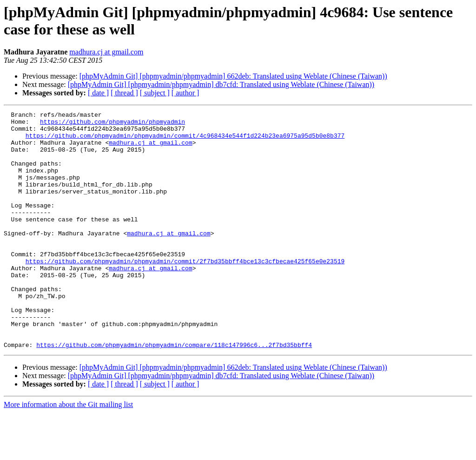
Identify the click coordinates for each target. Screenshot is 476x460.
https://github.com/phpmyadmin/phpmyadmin (112, 124)
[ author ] (185, 93)
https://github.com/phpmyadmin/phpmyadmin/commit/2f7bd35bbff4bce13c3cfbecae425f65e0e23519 (185, 292)
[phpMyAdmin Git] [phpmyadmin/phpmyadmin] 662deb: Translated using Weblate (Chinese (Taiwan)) (233, 76)
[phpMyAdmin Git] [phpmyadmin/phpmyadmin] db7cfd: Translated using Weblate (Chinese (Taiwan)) (221, 84)
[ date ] (98, 93)
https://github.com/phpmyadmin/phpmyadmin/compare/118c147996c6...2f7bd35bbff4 (174, 392)
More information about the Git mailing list (68, 452)
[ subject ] (155, 93)
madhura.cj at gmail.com (106, 52)
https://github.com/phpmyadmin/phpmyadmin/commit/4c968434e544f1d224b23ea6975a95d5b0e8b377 (185, 141)
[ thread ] (124, 93)
